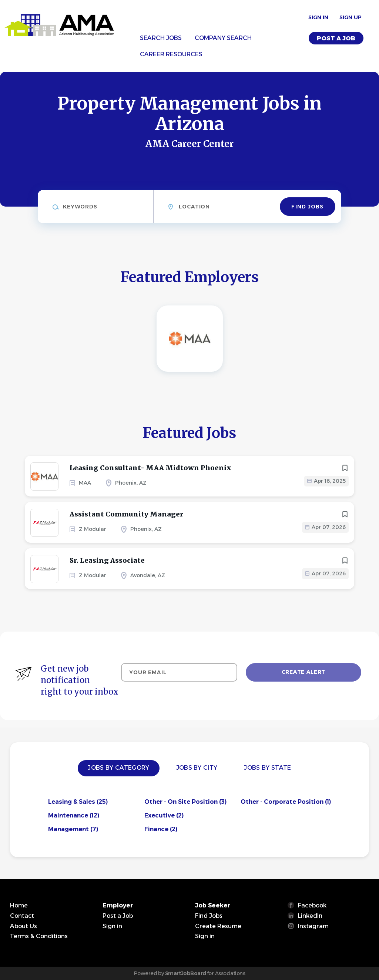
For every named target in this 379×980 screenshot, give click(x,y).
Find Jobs (307, 207)
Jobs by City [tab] (197, 768)
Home (19, 905)
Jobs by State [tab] (267, 768)
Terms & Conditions (39, 936)
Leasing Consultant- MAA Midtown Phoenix (150, 468)
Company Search (223, 38)
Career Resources (171, 54)
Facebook (312, 905)
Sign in (318, 17)
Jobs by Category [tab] (118, 768)
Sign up (351, 17)
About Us (24, 926)
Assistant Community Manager (126, 514)
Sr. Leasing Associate (107, 560)
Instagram (313, 926)
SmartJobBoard (186, 973)
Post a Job (336, 38)
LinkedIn (310, 916)
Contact (22, 916)
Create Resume (218, 926)
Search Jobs (161, 38)
